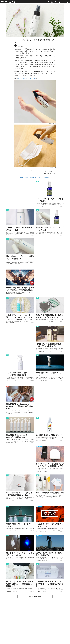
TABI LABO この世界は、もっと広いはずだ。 (35, 178)
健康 (45, 174)
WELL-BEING (39, 447)
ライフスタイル (53, 174)
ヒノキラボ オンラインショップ (27, 79)
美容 (48, 174)
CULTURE (8, 271)
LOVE (8, 387)
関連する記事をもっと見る (35, 597)
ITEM (37, 182)
